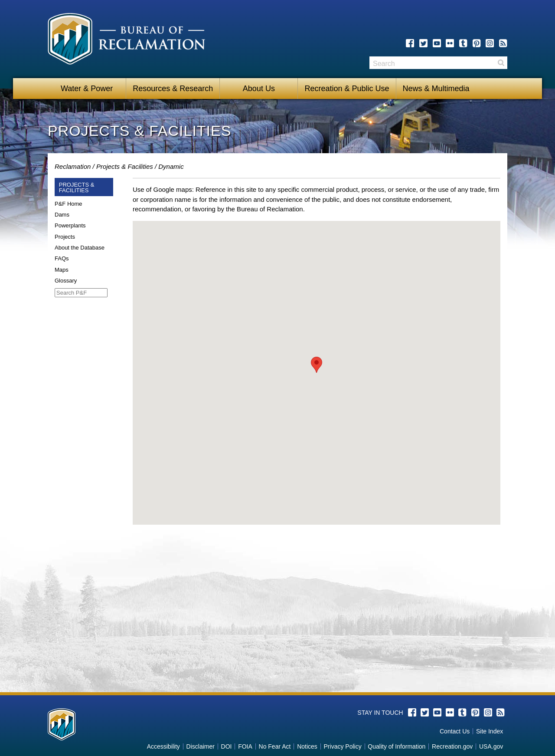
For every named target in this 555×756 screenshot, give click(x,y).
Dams (62, 215)
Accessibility (163, 746)
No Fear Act (275, 746)
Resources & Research (173, 89)
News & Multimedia (436, 89)
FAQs (62, 258)
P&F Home (69, 204)
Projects (65, 237)
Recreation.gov (452, 746)
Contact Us (455, 731)
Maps (62, 270)
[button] (317, 365)
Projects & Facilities (125, 166)
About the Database (80, 248)
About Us (259, 89)
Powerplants (70, 225)
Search (501, 63)
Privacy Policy (343, 746)
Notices (307, 746)
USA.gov (491, 746)
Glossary (66, 281)
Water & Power (87, 89)
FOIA (245, 746)
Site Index (490, 731)
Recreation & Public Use (347, 89)
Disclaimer (201, 746)
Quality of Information (397, 746)
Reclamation (73, 166)
